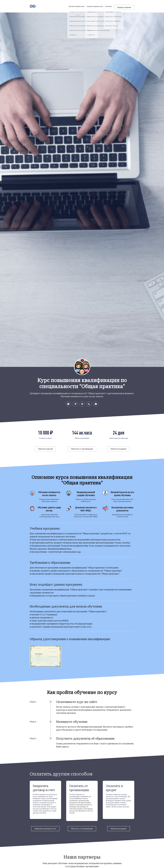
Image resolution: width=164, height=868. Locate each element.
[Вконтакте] (82, 404)
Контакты (106, 6)
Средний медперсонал (93, 6)
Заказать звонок (124, 5)
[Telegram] (75, 404)
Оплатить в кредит (119, 449)
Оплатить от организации (82, 449)
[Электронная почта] (96, 404)
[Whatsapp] (68, 404)
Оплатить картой (45, 449)
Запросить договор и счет (45, 829)
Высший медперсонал (74, 6)
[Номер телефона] (89, 404)
